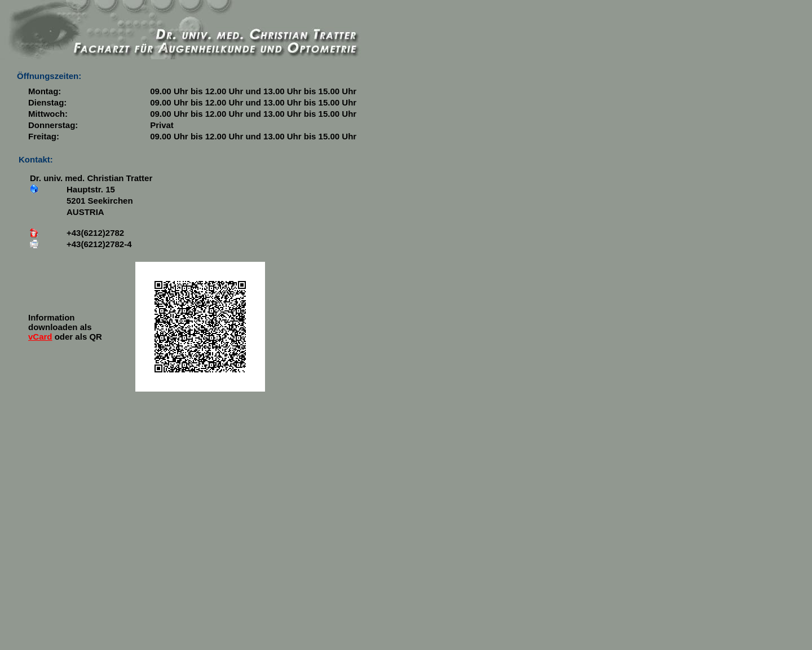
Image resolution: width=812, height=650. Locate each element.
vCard (40, 337)
